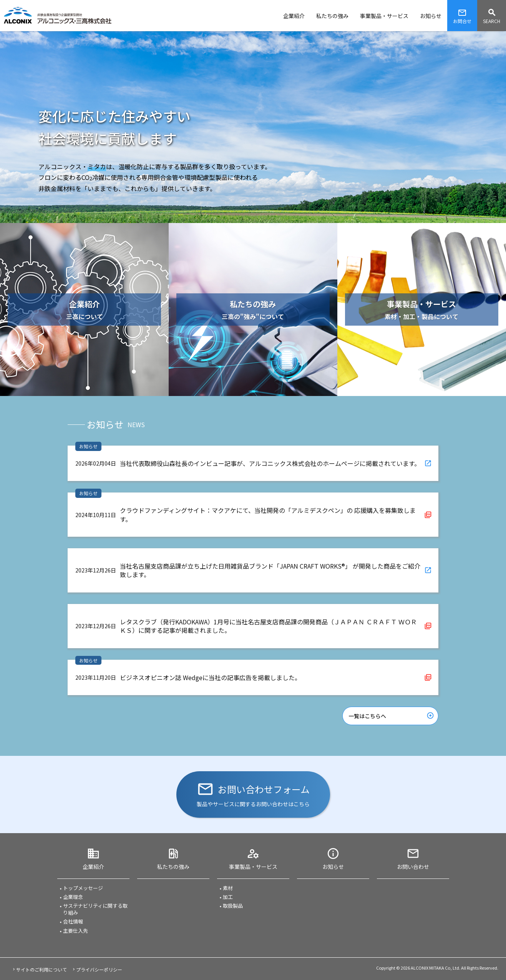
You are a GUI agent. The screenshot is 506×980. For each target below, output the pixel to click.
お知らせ (333, 867)
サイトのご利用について (41, 969)
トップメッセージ (83, 888)
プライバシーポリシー (99, 969)
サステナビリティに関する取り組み (95, 909)
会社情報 (73, 922)
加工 (228, 897)
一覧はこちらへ (367, 716)
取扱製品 (233, 906)
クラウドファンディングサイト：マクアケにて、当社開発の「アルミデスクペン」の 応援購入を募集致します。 (268, 514)
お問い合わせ (413, 867)
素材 (228, 888)
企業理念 (73, 897)
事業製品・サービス (253, 867)
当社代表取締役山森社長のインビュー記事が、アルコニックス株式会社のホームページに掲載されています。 (270, 463)
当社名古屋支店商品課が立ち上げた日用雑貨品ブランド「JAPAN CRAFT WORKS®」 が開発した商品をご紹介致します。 (270, 570)
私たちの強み (173, 867)
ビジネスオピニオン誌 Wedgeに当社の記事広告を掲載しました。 (210, 677)
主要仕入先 (75, 931)
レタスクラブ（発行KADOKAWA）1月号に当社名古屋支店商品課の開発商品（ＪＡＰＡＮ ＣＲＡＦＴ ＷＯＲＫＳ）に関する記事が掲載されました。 (268, 626)
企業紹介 (93, 867)
